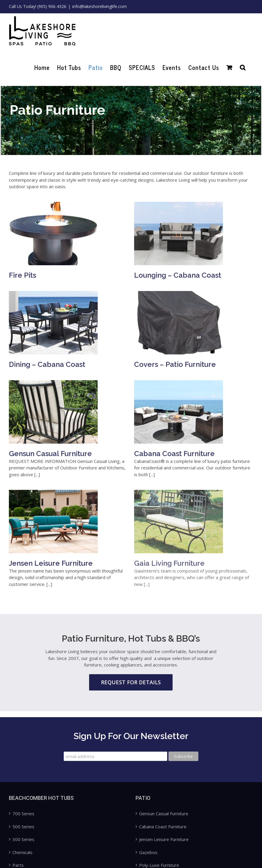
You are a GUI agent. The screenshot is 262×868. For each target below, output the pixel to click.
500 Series (23, 827)
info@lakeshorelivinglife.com (99, 6)
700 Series (23, 813)
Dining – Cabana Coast (73, 350)
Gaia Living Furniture (176, 548)
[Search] (243, 68)
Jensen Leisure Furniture (51, 544)
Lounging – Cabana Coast (171, 275)
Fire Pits (22, 275)
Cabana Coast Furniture (168, 439)
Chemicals (22, 852)
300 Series (23, 839)
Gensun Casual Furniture (77, 438)
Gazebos (148, 852)
